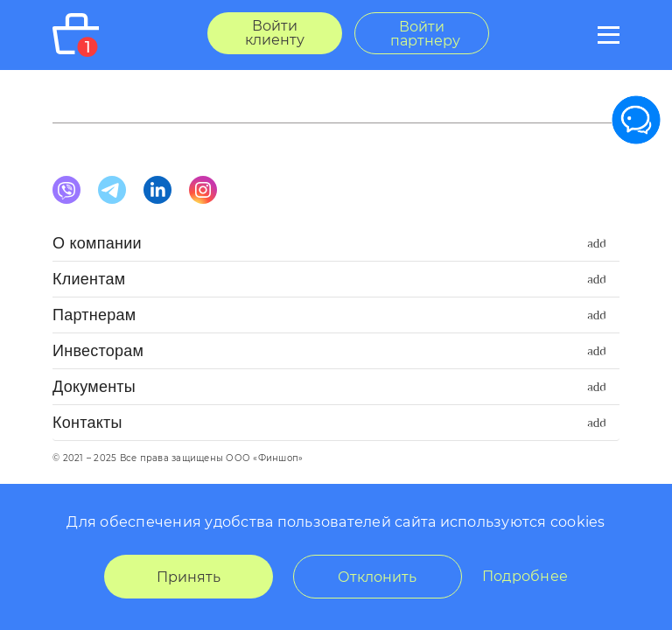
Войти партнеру (425, 34)
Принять (189, 577)
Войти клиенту (275, 33)
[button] (336, 248)
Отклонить (377, 577)
